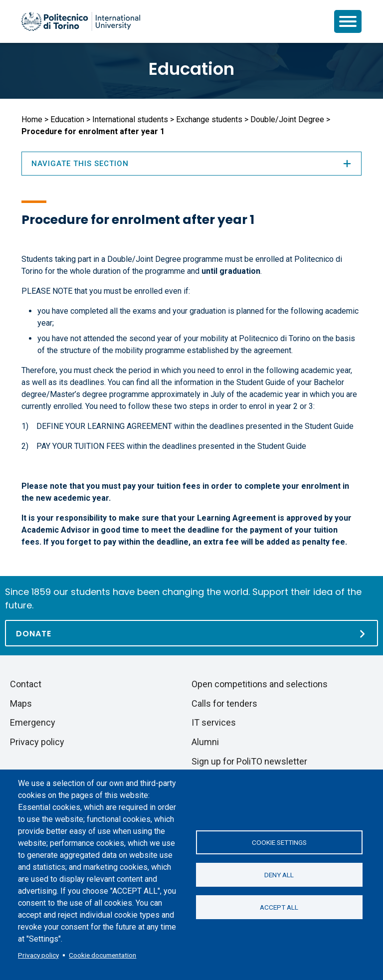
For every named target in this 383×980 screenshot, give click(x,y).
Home (32, 119)
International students (130, 119)
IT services (214, 722)
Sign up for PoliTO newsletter (249, 761)
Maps (21, 703)
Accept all (279, 907)
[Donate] (191, 633)
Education (191, 69)
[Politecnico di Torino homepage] (81, 21)
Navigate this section (191, 164)
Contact (26, 684)
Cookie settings (279, 842)
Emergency (33, 722)
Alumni (205, 742)
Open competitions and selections (260, 684)
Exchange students (209, 119)
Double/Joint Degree (287, 119)
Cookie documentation (102, 955)
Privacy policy (38, 955)
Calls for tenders (224, 703)
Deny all (279, 875)
